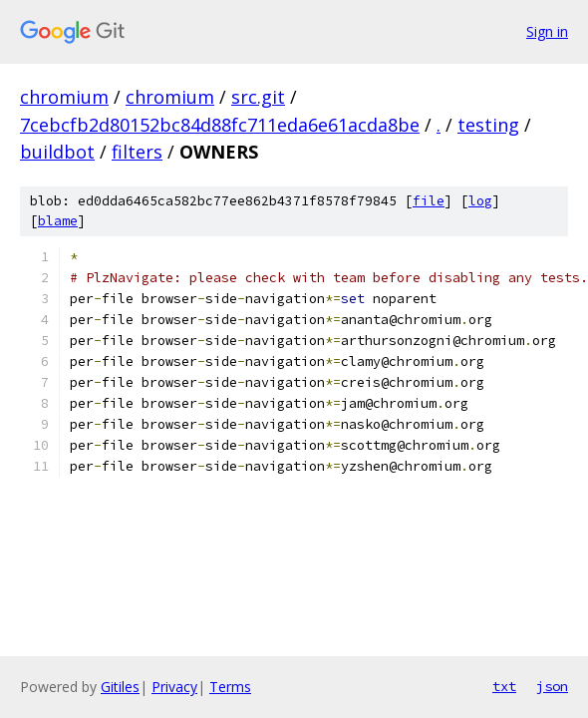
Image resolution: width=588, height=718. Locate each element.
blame (58, 221)
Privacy (174, 687)
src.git (258, 97)
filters (137, 152)
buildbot (57, 152)
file (429, 201)
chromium (64, 97)
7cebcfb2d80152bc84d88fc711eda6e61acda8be (220, 125)
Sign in (547, 31)
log (480, 201)
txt (504, 686)
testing (488, 125)
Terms (230, 687)
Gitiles (120, 687)
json (552, 686)
